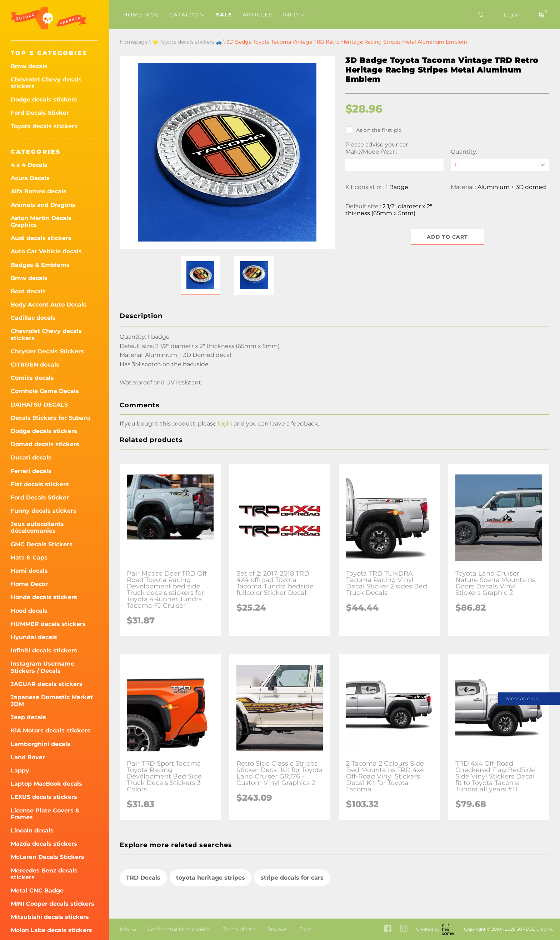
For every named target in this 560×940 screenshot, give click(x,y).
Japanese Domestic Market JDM (52, 701)
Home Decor (29, 584)
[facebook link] (388, 929)
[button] (200, 294)
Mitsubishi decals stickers (50, 917)
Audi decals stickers (41, 238)
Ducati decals (31, 457)
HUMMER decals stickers (48, 624)
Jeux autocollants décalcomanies (37, 527)
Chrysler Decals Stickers (47, 351)
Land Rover (28, 757)
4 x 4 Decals (29, 165)
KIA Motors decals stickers (51, 730)
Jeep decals (28, 717)
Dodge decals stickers (44, 100)
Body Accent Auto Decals (49, 305)
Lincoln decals (32, 830)
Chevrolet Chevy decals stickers (46, 83)
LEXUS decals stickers (44, 797)
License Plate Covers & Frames (45, 814)
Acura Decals (30, 178)
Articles (257, 15)
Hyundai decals (34, 637)
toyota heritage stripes (211, 896)
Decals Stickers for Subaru (50, 418)
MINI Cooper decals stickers (52, 904)
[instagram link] (404, 929)
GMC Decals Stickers (42, 544)
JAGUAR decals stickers (47, 684)
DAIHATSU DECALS (39, 405)
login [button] (225, 442)
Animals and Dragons (43, 205)
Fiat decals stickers (40, 484)
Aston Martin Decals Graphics (41, 222)
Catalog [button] (187, 15)
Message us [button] (522, 698)
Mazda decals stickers (44, 844)
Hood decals (29, 611)
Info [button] (294, 15)
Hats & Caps (29, 558)
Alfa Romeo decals (39, 191)
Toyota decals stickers (44, 126)
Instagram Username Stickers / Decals (42, 667)
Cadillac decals (33, 318)
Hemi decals (29, 571)
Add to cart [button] (447, 237)
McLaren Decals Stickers (47, 857)
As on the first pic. (374, 130)
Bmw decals (29, 66)
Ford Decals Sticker (40, 113)
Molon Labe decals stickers (51, 930)
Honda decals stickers (44, 597)
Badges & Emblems (40, 265)
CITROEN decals (35, 365)
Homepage (141, 15)
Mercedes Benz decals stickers (44, 874)
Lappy (20, 770)
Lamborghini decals (41, 744)
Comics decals (32, 378)
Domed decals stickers (45, 444)
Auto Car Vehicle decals (46, 251)
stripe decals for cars (292, 896)
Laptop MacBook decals (46, 784)
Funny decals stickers (44, 511)
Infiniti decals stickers (44, 650)
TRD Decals (143, 896)
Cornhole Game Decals (45, 391)
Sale (224, 15)
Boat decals (28, 291)
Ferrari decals (31, 471)
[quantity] (500, 165)
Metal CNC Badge (37, 891)
